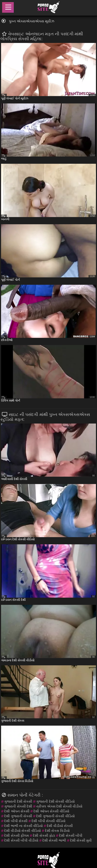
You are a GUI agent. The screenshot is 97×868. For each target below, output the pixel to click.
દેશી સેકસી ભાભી (54, 840)
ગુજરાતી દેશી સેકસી (18, 801)
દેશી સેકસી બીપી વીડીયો (21, 840)
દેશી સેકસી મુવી (81, 840)
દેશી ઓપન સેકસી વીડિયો (51, 811)
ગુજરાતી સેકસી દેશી (18, 806)
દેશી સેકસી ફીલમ (17, 836)
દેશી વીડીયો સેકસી (60, 826)
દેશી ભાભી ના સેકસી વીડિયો (24, 826)
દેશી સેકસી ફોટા (44, 836)
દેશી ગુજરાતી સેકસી (18, 816)
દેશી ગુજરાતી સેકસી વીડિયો (55, 816)
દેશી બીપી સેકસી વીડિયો (48, 821)
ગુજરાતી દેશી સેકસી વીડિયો (55, 801)
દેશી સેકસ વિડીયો (57, 831)
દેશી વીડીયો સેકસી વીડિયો (22, 831)
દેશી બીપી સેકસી (16, 821)
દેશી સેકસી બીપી (71, 836)
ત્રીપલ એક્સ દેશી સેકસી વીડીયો (59, 806)
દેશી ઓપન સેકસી (17, 811)
